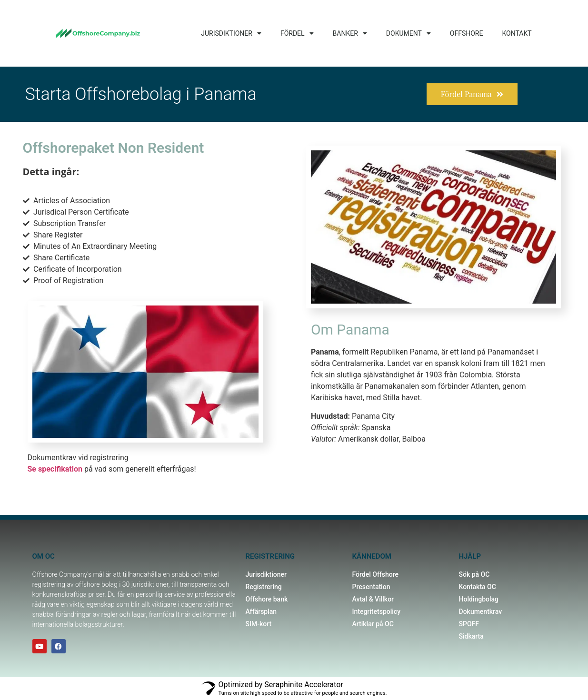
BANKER (350, 33)
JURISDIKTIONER (231, 33)
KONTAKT (517, 33)
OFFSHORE (467, 33)
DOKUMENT (409, 33)
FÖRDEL (297, 33)
